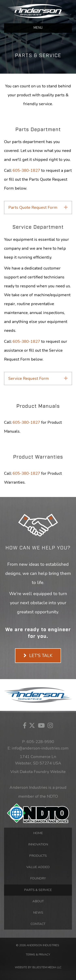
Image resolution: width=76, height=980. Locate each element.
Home (38, 833)
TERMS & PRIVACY (38, 955)
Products (38, 856)
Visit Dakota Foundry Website (38, 772)
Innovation (38, 844)
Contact (38, 924)
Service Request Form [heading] (29, 379)
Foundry (38, 878)
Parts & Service (38, 890)
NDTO (52, 796)
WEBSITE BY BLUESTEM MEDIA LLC (38, 967)
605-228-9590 (40, 742)
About (38, 901)
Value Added (38, 867)
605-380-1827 (26, 170)
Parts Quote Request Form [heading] (33, 208)
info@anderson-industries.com (40, 748)
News (38, 913)
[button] (66, 207)
